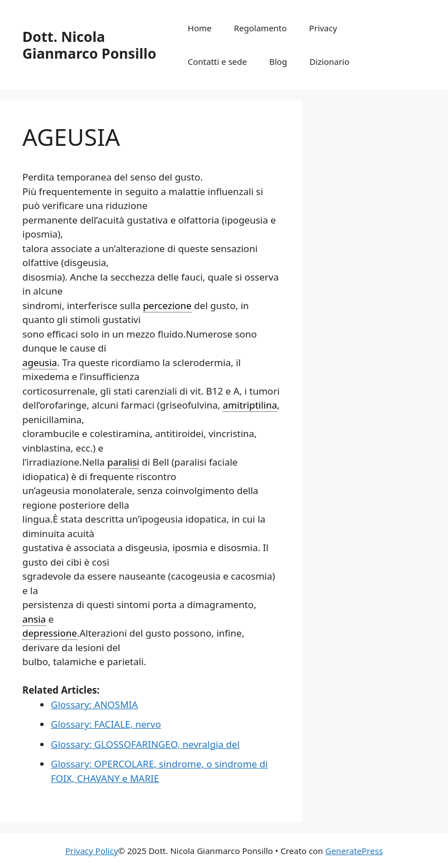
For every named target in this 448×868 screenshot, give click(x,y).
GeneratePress (354, 851)
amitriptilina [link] (250, 405)
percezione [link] (167, 305)
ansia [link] (34, 619)
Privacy (323, 28)
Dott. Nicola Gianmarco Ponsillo (89, 45)
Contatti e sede (217, 61)
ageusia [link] (40, 362)
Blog (278, 61)
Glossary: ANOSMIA (94, 705)
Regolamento (261, 28)
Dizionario (330, 61)
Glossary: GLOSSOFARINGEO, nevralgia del (145, 744)
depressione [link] (50, 633)
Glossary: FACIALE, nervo (106, 724)
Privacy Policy (92, 851)
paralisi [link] (123, 462)
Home (200, 28)
